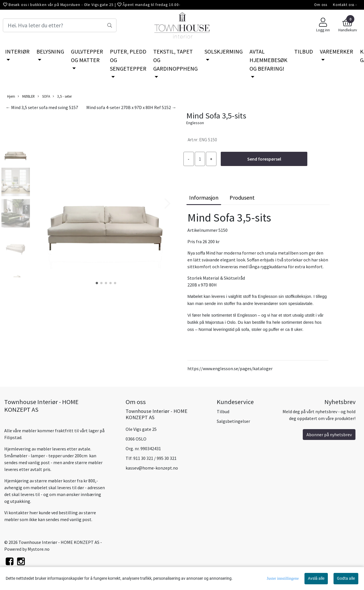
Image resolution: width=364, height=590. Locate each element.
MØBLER (26, 96)
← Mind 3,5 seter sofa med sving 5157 (42, 107)
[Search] (60, 25)
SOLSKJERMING (224, 51)
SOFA (44, 96)
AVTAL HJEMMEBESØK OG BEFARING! (268, 60)
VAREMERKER (337, 51)
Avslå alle (316, 578)
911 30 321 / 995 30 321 (155, 458)
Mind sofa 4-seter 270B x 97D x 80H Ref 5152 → (131, 107)
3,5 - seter (62, 96)
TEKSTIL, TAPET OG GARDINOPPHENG (175, 60)
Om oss (321, 5)
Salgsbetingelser (233, 421)
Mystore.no (39, 549)
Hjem (11, 96)
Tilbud (223, 411)
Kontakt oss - (345, 5)
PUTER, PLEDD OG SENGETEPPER (128, 60)
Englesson (195, 123)
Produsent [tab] (242, 197)
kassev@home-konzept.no (152, 468)
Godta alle (346, 578)
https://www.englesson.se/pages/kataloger (230, 368)
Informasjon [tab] (204, 197)
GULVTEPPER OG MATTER (87, 56)
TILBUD (304, 51)
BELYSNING (50, 51)
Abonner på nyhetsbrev (329, 435)
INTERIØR (17, 51)
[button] (97, 283)
